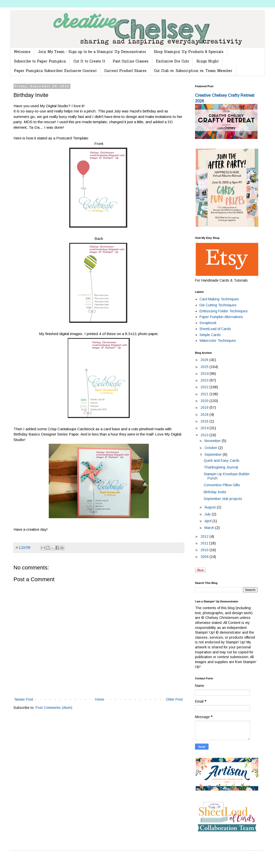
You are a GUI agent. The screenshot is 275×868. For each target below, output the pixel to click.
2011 (205, 543)
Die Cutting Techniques (218, 305)
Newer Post (24, 699)
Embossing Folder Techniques (224, 311)
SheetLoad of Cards (215, 329)
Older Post (174, 699)
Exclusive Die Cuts (172, 62)
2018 (205, 415)
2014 (205, 428)
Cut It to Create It (89, 62)
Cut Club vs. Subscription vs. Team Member (193, 71)
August (211, 507)
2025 (205, 367)
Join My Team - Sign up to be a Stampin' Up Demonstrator (92, 52)
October (211, 448)
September (214, 454)
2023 (205, 380)
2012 (205, 536)
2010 (205, 550)
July (208, 514)
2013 (205, 435)
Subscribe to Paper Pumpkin (40, 62)
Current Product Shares (125, 71)
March (210, 528)
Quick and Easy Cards (222, 460)
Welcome (22, 52)
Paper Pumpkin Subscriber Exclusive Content (55, 71)
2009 (205, 557)
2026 (205, 360)
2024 (205, 374)
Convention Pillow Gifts (222, 485)
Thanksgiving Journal (221, 467)
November (213, 441)
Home (100, 699)
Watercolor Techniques (218, 341)
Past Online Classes (131, 62)
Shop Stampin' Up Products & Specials (189, 52)
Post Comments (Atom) (54, 708)
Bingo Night (208, 62)
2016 (205, 421)
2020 (205, 401)
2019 (205, 408)
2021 (205, 394)
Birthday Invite (215, 492)
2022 (205, 387)
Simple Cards (210, 335)
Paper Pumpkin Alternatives (221, 317)
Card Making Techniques (219, 299)
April (208, 521)
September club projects (223, 499)
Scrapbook (208, 323)
